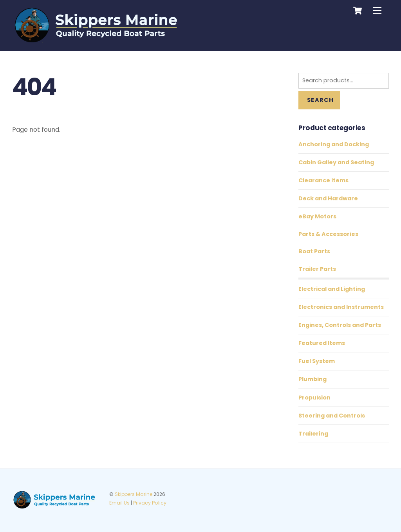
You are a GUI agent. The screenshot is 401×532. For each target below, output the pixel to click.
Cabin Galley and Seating (336, 162)
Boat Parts (314, 251)
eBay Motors (317, 216)
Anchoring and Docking (334, 144)
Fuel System (317, 361)
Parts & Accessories (328, 234)
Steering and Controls (332, 416)
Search (320, 100)
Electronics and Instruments (341, 307)
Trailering (313, 434)
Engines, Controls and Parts (340, 325)
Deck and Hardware (328, 198)
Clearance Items (323, 180)
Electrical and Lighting (332, 289)
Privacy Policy (150, 503)
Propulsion (314, 398)
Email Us (119, 503)
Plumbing (312, 379)
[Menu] (377, 11)
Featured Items (322, 343)
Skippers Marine (134, 494)
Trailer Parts (317, 269)
